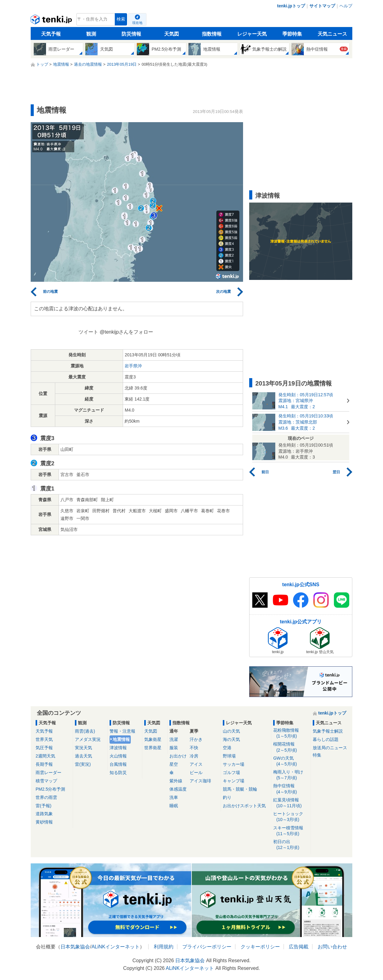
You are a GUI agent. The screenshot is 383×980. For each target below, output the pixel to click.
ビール (196, 773)
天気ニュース (332, 34)
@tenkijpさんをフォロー (127, 332)
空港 (227, 748)
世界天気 (44, 739)
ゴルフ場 (231, 773)
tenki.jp (52, 21)
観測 (91, 34)
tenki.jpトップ (291, 6)
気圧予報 (44, 748)
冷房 (194, 756)
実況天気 (83, 748)
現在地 (137, 23)
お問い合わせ (332, 947)
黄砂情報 (44, 822)
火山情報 (118, 756)
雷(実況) (83, 764)
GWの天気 (291, 761)
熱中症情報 (291, 789)
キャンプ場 (234, 781)
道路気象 (44, 814)
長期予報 (44, 764)
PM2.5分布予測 (50, 789)
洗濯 (174, 739)
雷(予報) (43, 806)
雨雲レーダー (48, 773)
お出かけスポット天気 (244, 806)
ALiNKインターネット (116, 947)
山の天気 (231, 731)
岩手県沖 (133, 366)
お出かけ (178, 756)
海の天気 (231, 739)
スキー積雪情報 (291, 831)
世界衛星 (153, 748)
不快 (194, 748)
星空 (174, 764)
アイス (196, 764)
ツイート (88, 332)
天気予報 (51, 34)
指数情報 (212, 34)
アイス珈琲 (200, 781)
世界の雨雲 (46, 797)
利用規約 (164, 947)
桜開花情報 (291, 747)
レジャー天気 (252, 34)
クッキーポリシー (260, 947)
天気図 (172, 34)
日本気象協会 (75, 947)
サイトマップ (322, 6)
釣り (227, 797)
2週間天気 (45, 756)
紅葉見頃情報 (291, 803)
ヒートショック (291, 817)
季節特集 (292, 34)
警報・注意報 (122, 731)
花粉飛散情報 (291, 733)
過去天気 (83, 756)
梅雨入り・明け (291, 775)
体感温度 (178, 789)
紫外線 (176, 781)
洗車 (174, 797)
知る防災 (118, 773)
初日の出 (291, 845)
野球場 (229, 756)
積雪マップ (46, 781)
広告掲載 (299, 947)
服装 (174, 748)
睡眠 (174, 806)
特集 (317, 755)
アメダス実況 (88, 739)
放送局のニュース (330, 748)
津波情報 (118, 748)
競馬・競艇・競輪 (240, 789)
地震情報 (121, 739)
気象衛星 (153, 739)
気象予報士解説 (328, 731)
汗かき (196, 739)
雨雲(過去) (85, 731)
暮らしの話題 (326, 739)
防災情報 (131, 34)
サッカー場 (234, 764)
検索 (121, 19)
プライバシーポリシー (207, 947)
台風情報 (118, 764)
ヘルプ (346, 6)
